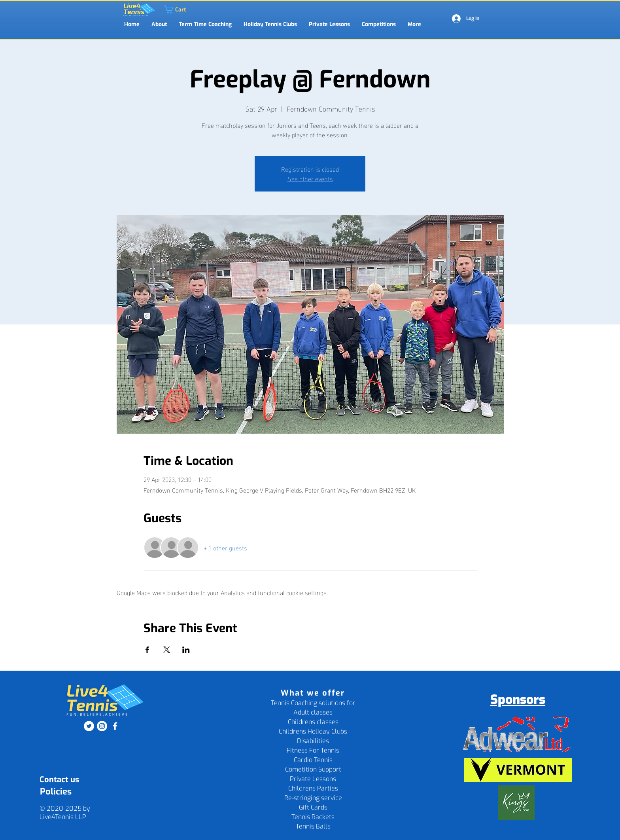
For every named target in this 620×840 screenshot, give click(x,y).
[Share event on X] (167, 650)
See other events (310, 178)
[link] (167, 9)
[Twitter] (89, 726)
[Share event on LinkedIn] (186, 650)
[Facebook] (115, 726)
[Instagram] (102, 726)
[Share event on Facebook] (147, 650)
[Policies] (56, 792)
